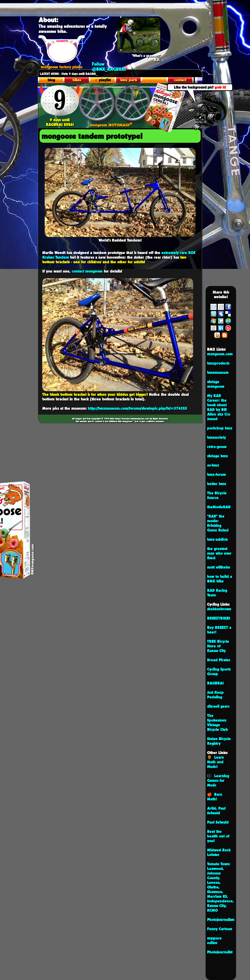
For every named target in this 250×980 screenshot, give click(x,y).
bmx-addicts (217, 539)
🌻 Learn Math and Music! (215, 762)
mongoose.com (220, 354)
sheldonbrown (219, 609)
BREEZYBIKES (219, 618)
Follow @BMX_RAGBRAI (109, 67)
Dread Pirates (219, 660)
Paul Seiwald (218, 822)
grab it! (220, 87)
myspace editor (214, 940)
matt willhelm (219, 567)
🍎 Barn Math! (215, 797)
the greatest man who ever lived (219, 553)
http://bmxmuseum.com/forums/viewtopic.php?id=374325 (137, 408)
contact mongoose (87, 271)
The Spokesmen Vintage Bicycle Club (217, 723)
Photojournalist (220, 952)
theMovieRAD (219, 507)
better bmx (217, 484)
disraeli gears (218, 706)
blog (51, 80)
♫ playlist (103, 80)
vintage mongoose (216, 384)
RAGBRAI (215, 683)
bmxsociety (216, 437)
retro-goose (217, 447)
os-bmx (213, 465)
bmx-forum (216, 475)
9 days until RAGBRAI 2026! (60, 120)
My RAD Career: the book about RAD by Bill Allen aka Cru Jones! (219, 407)
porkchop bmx (220, 428)
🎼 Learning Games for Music (218, 781)
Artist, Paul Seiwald (216, 811)
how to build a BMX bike (219, 579)
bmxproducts (218, 363)
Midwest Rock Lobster (219, 852)
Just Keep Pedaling (215, 695)
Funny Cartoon (220, 929)
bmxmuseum (218, 373)
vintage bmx (217, 456)
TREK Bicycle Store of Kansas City (218, 646)
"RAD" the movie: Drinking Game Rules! (218, 523)
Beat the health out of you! (218, 836)
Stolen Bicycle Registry (219, 741)
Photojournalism (221, 920)
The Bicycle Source (217, 495)
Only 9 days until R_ (64, 74)
